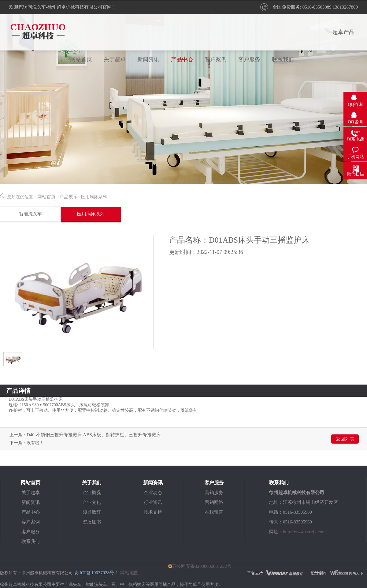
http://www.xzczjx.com (304, 532)
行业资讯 (153, 502)
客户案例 (216, 59)
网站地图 (129, 573)
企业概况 (92, 493)
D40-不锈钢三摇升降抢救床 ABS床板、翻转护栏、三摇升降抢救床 (94, 435)
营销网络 (214, 502)
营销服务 (214, 493)
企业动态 (153, 493)
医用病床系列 (91, 214)
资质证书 (92, 522)
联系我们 (283, 59)
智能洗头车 (30, 214)
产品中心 (182, 59)
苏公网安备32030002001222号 (200, 566)
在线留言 (214, 512)
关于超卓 (115, 59)
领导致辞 (92, 512)
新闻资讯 (148, 59)
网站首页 (81, 59)
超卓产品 (343, 32)
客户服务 (249, 59)
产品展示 (69, 197)
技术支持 (153, 512)
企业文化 (92, 502)
